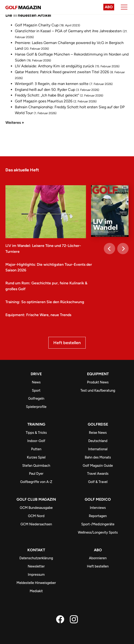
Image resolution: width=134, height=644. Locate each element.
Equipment (98, 374)
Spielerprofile (36, 407)
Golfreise (98, 424)
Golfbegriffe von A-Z (36, 482)
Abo (109, 7)
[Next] (123, 249)
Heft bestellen (67, 343)
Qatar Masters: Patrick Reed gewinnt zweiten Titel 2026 (62, 72)
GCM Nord (36, 516)
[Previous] (109, 249)
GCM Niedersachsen (36, 524)
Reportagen (98, 516)
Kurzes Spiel (36, 457)
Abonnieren (98, 558)
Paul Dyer (36, 474)
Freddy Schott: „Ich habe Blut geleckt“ (47, 95)
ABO (98, 550)
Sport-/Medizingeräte (98, 524)
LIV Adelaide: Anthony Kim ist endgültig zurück (54, 66)
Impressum (36, 575)
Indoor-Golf (36, 441)
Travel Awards (98, 474)
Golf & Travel (98, 482)
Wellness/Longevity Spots (98, 532)
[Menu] (124, 7)
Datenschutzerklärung (36, 558)
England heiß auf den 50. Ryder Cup (45, 90)
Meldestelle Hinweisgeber (36, 583)
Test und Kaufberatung (98, 390)
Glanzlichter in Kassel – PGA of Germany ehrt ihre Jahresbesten (68, 31)
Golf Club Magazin (36, 499)
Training (36, 424)
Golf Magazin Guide (98, 466)
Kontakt (36, 550)
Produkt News (98, 382)
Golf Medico (98, 499)
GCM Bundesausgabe (36, 508)
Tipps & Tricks (36, 433)
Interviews (98, 508)
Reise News (98, 433)
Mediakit (36, 591)
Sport (36, 390)
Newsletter (36, 566)
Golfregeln (36, 398)
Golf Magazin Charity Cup (37, 25)
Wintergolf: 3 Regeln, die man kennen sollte (52, 84)
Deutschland (98, 441)
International (98, 449)
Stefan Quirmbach (36, 466)
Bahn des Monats (98, 457)
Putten (36, 449)
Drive (36, 374)
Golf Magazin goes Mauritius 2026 (44, 101)
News (36, 382)
